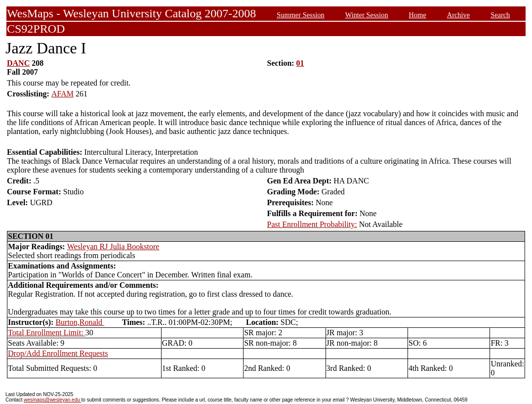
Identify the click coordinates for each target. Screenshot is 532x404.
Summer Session (300, 15)
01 (300, 63)
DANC (18, 63)
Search (500, 15)
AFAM (62, 94)
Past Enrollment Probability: (312, 224)
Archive (458, 15)
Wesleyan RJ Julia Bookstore (113, 247)
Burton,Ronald (80, 322)
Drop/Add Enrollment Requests (58, 353)
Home (418, 15)
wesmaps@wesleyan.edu (52, 400)
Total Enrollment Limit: (47, 333)
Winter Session (367, 15)
